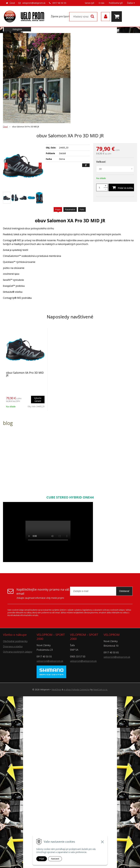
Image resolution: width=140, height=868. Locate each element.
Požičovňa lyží (116, 3)
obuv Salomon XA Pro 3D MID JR (25, 374)
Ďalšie (131, 3)
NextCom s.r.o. (100, 689)
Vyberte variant (38, 400)
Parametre (70, 209)
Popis (58, 209)
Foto (82, 209)
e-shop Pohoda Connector (77, 689)
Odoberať (124, 591)
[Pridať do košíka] (121, 187)
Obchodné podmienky (15, 641)
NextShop (56, 689)
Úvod (12, 3)
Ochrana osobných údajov (18, 652)
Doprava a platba (13, 646)
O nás (101, 3)
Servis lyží (89, 3)
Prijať (42, 859)
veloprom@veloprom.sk (34, 3)
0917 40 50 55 (59, 3)
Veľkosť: (101, 162)
